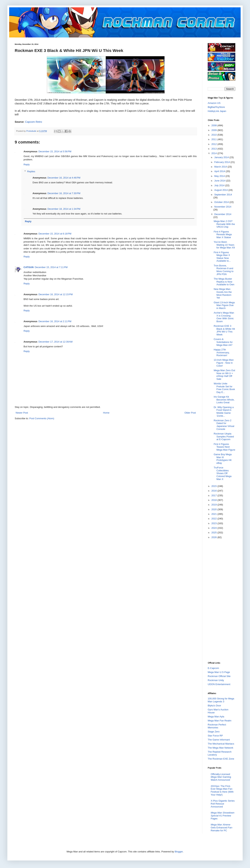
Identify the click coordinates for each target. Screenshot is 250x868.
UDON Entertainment (219, 684)
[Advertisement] (222, 600)
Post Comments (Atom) (42, 418)
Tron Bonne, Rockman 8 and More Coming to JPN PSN (223, 270)
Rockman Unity (216, 680)
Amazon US (214, 103)
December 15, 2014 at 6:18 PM (55, 234)
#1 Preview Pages (223, 816)
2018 (214, 500)
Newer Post (22, 413)
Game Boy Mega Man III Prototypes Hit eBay (223, 459)
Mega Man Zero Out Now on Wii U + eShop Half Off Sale (224, 375)
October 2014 (222, 202)
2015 (214, 486)
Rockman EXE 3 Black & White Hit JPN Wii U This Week (224, 330)
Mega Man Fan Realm (220, 721)
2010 (214, 135)
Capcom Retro (33, 122)
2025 (214, 533)
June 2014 (220, 181)
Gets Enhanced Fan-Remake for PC (222, 827)
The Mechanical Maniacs (221, 744)
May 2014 (220, 176)
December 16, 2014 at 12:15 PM (56, 294)
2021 (214, 514)
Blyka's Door (214, 706)
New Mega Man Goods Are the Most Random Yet (223, 293)
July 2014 (220, 185)
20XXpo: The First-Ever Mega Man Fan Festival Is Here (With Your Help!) (222, 790)
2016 (214, 491)
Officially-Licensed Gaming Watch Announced (221, 777)
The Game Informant (219, 740)
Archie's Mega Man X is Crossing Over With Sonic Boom (224, 317)
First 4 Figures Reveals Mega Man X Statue (223, 234)
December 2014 (223, 214)
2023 (214, 523)
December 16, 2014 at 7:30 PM (64, 193)
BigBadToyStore (216, 107)
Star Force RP (215, 736)
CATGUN (29, 267)
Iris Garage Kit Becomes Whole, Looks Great (224, 400)
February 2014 (222, 162)
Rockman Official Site (219, 676)
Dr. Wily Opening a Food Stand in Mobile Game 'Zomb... (224, 412)
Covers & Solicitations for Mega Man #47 (223, 342)
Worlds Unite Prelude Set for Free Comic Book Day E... (224, 388)
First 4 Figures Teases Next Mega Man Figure (224, 447)
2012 (214, 144)
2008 (214, 125)
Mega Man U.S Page (219, 672)
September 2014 (223, 195)
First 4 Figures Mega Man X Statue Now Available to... (222, 257)
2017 (214, 495)
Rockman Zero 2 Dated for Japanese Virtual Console (224, 425)
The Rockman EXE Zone (221, 759)
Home (106, 413)
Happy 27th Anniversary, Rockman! (222, 352)
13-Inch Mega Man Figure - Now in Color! (224, 363)
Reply (27, 164)
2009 (214, 130)
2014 (214, 153)
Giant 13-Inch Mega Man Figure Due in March (224, 305)
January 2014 (222, 157)
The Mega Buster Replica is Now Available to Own (224, 282)
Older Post (190, 413)
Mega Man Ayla (216, 717)
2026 (214, 537)
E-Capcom (213, 668)
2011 (214, 139)
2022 (214, 519)
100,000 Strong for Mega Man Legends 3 (221, 700)
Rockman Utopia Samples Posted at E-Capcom (224, 436)
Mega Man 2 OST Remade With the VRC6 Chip (224, 224)
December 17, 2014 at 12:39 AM (55, 342)
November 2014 (223, 207)
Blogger (179, 852)
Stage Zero (214, 732)
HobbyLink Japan (217, 111)
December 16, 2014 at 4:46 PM (64, 178)
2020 (214, 509)
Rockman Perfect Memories (217, 726)
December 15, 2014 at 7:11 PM (51, 267)
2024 (214, 528)
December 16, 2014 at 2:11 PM (55, 321)
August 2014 (221, 190)
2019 (214, 505)
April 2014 (220, 171)
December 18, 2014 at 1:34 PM (64, 209)
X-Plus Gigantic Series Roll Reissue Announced (223, 804)
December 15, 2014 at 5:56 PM (55, 151)
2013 (214, 149)
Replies (31, 171)
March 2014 (221, 167)
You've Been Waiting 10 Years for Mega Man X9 (224, 245)
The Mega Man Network (220, 748)
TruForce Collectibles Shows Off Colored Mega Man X (223, 473)
